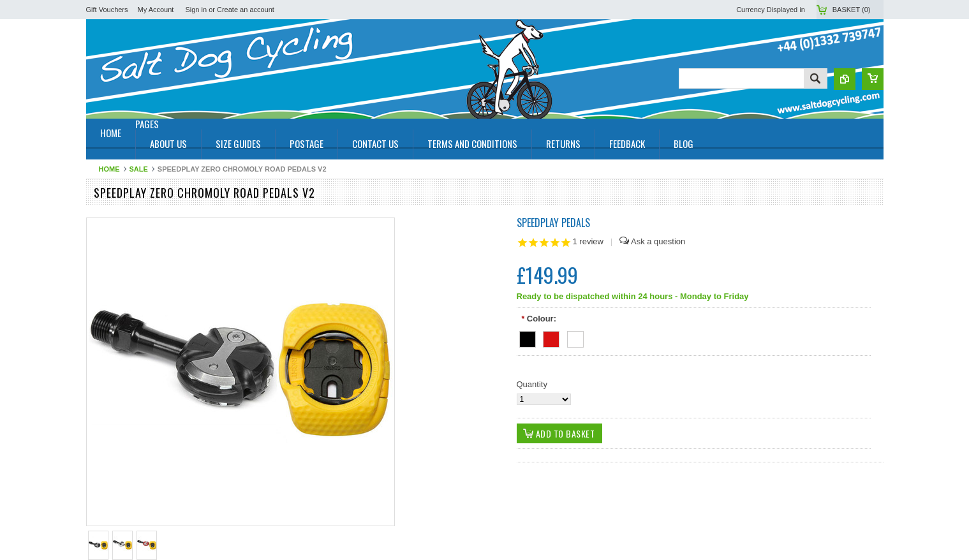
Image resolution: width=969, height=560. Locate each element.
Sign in (196, 10)
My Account (156, 10)
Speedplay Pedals (553, 223)
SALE (139, 169)
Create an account (246, 10)
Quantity (532, 384)
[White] (575, 337)
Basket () (852, 10)
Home (109, 169)
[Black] (528, 337)
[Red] (551, 337)
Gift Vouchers (107, 10)
